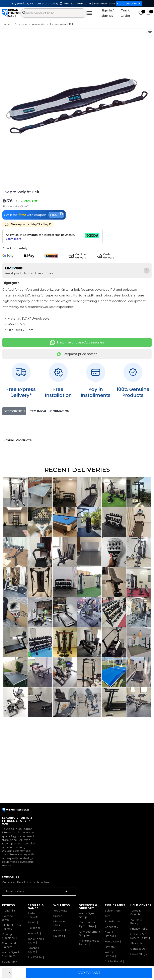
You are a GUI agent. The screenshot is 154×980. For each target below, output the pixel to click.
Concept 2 (112, 927)
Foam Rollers (62, 930)
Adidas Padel (113, 961)
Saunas (58, 936)
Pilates (58, 916)
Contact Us (138, 949)
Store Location (129, 3)
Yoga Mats (60, 911)
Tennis (32, 922)
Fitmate (110, 947)
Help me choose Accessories (77, 342)
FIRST (56, 215)
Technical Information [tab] (50, 411)
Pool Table (35, 957)
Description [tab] (14, 411)
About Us (136, 943)
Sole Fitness (113, 911)
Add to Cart (89, 973)
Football (33, 933)
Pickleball (34, 928)
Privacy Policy (139, 929)
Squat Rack (10, 962)
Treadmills (9, 911)
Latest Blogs (138, 954)
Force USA (112, 941)
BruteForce (112, 921)
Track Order (126, 13)
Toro (108, 916)
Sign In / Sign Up (108, 13)
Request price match (77, 354)
